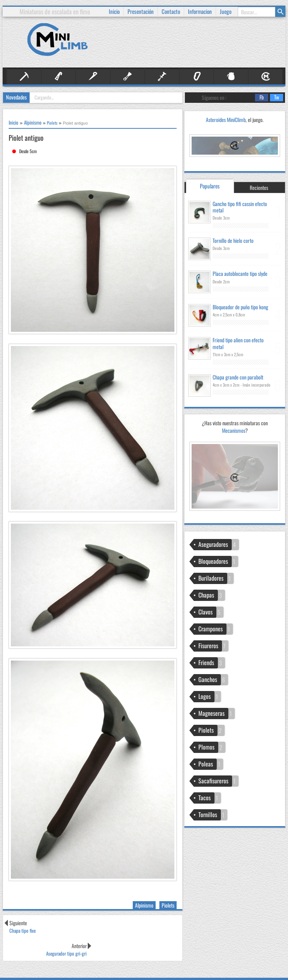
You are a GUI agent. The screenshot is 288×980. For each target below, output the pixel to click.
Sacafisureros (213, 781)
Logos (205, 696)
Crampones (211, 629)
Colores (252, 973)
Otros (231, 76)
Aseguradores (213, 544)
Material (196, 76)
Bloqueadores (213, 561)
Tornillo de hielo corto (233, 240)
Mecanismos (235, 469)
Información (154, 965)
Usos (267, 973)
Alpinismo (24, 76)
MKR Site (56, 973)
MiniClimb (48, 965)
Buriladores (211, 578)
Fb (259, 98)
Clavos (93, 76)
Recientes (259, 187)
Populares (210, 186)
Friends (162, 76)
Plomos (206, 747)
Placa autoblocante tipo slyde (240, 273)
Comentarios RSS (142, 973)
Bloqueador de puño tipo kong (240, 307)
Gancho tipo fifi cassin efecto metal (240, 207)
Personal (265, 76)
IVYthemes (34, 973)
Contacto (171, 7)
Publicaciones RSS (184, 965)
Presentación (141, 7)
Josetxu (75, 973)
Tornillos (208, 814)
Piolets (168, 905)
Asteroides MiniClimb (226, 120)
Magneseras (211, 713)
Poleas (206, 764)
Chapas (206, 595)
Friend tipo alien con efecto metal (238, 343)
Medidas (234, 973)
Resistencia (213, 973)
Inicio (114, 7)
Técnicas (252, 965)
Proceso (233, 965)
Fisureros (127, 76)
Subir (277, 969)
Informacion (200, 7)
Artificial (58, 76)
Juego (226, 7)
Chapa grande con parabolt (238, 377)
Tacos (205, 798)
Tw (274, 98)
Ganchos (208, 679)
